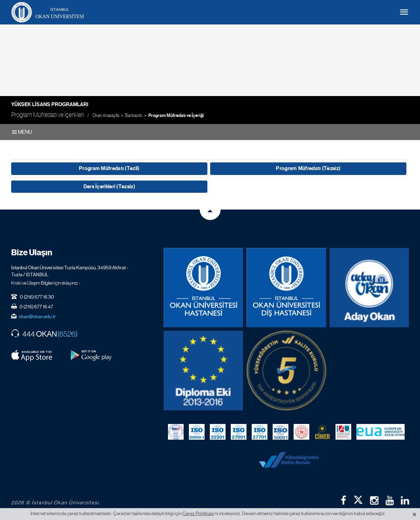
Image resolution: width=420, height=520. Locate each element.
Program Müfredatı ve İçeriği (176, 116)
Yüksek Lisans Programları (50, 104)
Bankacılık (134, 115)
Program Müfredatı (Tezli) (109, 168)
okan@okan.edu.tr (37, 316)
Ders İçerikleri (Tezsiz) (109, 186)
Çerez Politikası (198, 513)
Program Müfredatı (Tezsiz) (308, 168)
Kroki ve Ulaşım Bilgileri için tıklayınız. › (46, 283)
